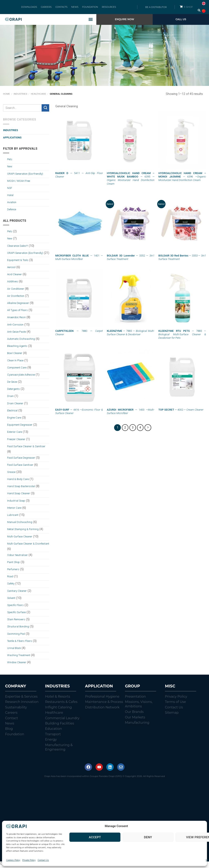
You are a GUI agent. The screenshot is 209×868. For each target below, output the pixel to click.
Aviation (12, 205)
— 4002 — (181, 412)
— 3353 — (182, 260)
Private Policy (29, 860)
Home (7, 96)
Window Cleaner (17, 665)
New (10, 169)
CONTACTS (62, 8)
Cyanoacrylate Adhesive (21, 377)
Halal (10, 197)
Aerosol (11, 269)
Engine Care (14, 420)
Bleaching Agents (17, 348)
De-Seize (12, 384)
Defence (12, 212)
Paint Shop (13, 564)
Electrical (12, 413)
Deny (148, 837)
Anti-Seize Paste (17, 334)
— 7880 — (79, 335)
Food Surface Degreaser (21, 460)
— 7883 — (131, 335)
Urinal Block (14, 650)
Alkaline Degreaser (18, 305)
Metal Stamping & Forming (23, 532)
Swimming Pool (16, 636)
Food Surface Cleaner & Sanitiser (26, 449)
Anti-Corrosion (15, 327)
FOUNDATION (88, 8)
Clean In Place (15, 363)
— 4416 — (79, 414)
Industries (20, 96)
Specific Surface (16, 614)
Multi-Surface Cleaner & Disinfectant (28, 546)
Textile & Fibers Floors (20, 643)
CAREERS (48, 8)
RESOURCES (106, 8)
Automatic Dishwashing (21, 341)
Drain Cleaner (15, 406)
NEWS (74, 8)
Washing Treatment (19, 658)
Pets (10, 162)
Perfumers (13, 572)
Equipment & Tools (18, 262)
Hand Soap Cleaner (19, 496)
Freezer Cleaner (16, 441)
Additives (13, 284)
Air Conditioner (16, 291)
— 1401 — (79, 260)
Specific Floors (15, 607)
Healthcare (38, 96)
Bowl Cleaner (15, 356)
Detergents (13, 391)
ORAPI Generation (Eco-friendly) (25, 176)
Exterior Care (15, 434)
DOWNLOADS (32, 8)
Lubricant (13, 517)
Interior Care (14, 510)
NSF (10, 190)
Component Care (17, 370)
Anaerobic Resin (16, 320)
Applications (12, 140)
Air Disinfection (16, 298)
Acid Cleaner (14, 277)
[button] (91, 22)
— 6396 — (182, 179)
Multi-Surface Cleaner (20, 539)
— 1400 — (131, 414)
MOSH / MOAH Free (19, 183)
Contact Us (43, 860)
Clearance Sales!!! (18, 248)
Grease (11, 474)
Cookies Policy (13, 860)
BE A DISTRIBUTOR (156, 8)
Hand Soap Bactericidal (21, 489)
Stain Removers (16, 622)
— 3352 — (131, 260)
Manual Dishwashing (20, 524)
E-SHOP (189, 8)
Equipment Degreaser (20, 427)
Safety (11, 586)
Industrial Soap (16, 503)
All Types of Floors (17, 313)
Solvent (11, 600)
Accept (95, 837)
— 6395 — (131, 181)
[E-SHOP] (181, 8)
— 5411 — (79, 177)
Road (10, 579)
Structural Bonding (18, 629)
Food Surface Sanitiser (20, 467)
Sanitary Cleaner (17, 593)
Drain (10, 398)
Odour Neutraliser (17, 557)
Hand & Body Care (18, 481)
